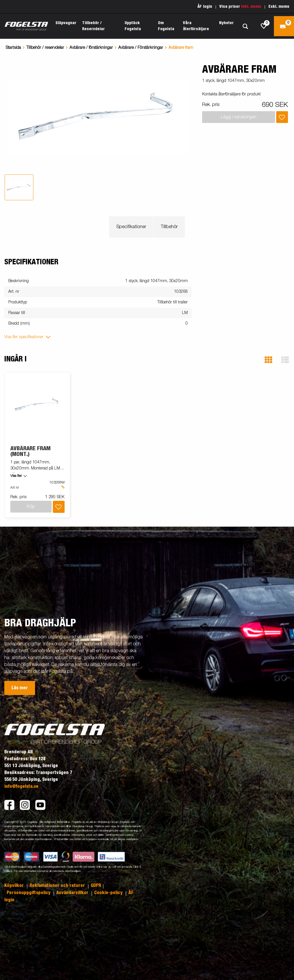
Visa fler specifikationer (24, 337)
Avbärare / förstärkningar (91, 48)
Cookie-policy (109, 893)
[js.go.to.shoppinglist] (264, 26)
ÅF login (205, 7)
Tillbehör (169, 227)
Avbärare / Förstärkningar (141, 48)
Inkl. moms (251, 7)
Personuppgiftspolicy (29, 893)
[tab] (19, 187)
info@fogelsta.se (21, 786)
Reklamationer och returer (58, 885)
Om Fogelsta (166, 26)
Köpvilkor (15, 885)
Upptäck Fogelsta (133, 26)
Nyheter (226, 23)
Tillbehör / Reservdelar (93, 26)
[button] (268, 360)
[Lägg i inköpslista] (282, 117)
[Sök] (245, 26)
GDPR (96, 885)
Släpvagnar (66, 23)
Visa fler (16, 476)
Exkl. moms (279, 7)
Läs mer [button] (20, 688)
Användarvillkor (73, 893)
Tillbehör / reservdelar (45, 48)
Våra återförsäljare (196, 26)
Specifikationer (131, 227)
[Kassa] (284, 26)
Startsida (13, 48)
